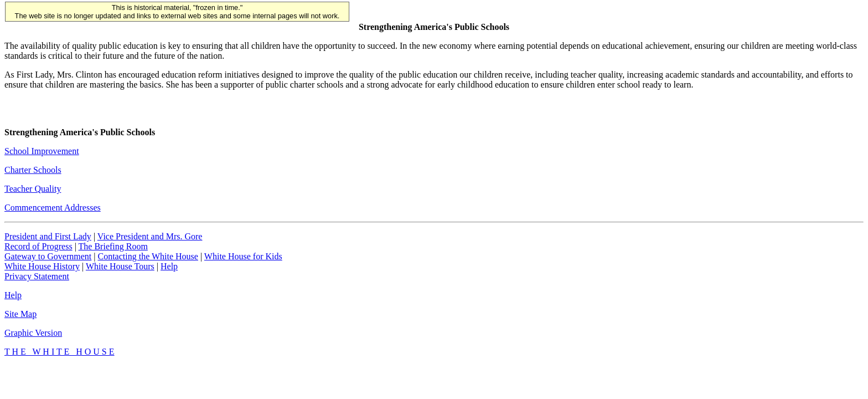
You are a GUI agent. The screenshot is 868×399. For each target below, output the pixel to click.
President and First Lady (48, 236)
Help (169, 266)
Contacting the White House (148, 256)
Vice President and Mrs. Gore (150, 236)
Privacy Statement (37, 276)
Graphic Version (33, 333)
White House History (42, 266)
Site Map (20, 314)
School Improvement (42, 151)
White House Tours (120, 266)
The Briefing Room (113, 246)
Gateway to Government (48, 256)
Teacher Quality (33, 189)
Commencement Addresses (53, 208)
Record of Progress (38, 246)
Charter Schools (33, 170)
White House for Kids (243, 256)
